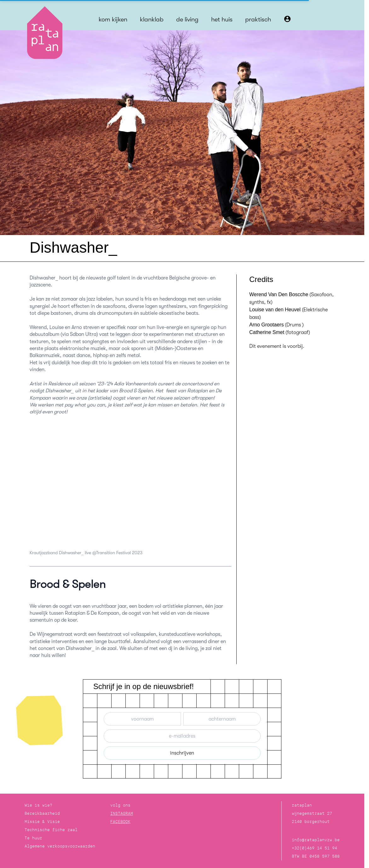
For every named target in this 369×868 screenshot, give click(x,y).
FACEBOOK (120, 822)
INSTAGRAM (122, 813)
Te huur (33, 838)
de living (187, 19)
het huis (222, 19)
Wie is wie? (38, 805)
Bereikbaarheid (42, 813)
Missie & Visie (42, 822)
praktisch (258, 19)
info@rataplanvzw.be (316, 840)
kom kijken (113, 19)
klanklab (152, 19)
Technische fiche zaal (51, 830)
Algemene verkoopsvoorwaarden (60, 846)
